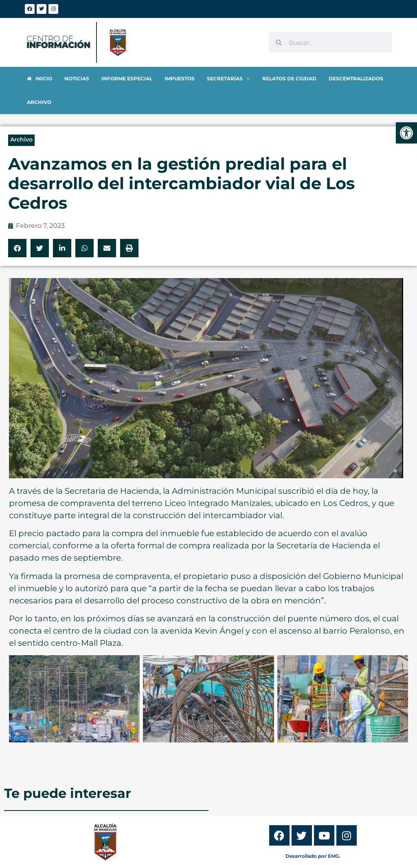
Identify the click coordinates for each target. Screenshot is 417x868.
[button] (17, 224)
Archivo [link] (21, 116)
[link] (406, 133)
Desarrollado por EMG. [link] (313, 832)
